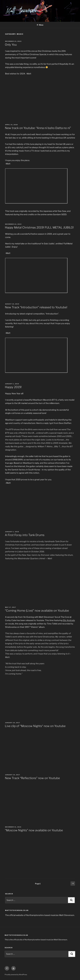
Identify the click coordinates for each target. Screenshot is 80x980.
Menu (40, 25)
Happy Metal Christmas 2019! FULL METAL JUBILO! (39, 227)
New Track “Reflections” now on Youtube (32, 778)
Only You (11, 45)
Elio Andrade (69, 620)
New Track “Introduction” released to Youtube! (36, 307)
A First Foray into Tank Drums (25, 535)
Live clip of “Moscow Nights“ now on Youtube (35, 726)
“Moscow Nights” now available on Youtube (34, 830)
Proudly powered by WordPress (16, 974)
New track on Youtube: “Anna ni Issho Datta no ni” (38, 128)
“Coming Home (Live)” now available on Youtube (37, 611)
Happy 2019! (13, 387)
